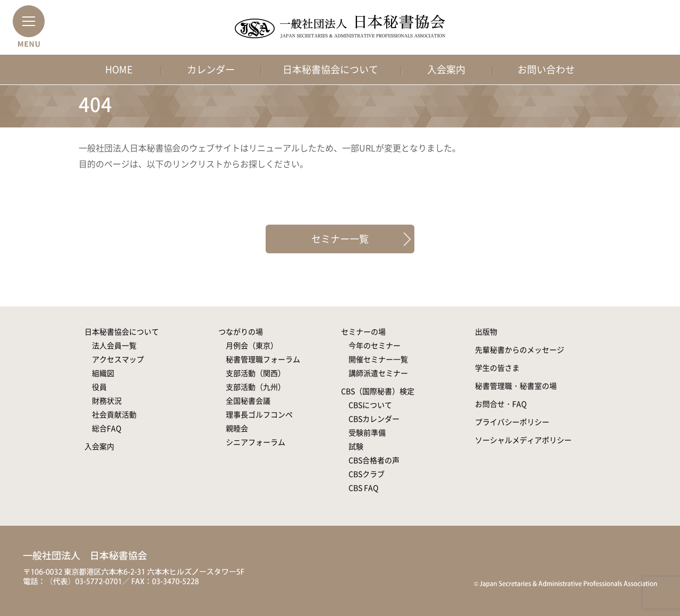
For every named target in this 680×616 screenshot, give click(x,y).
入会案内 (446, 69)
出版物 (486, 331)
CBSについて (370, 405)
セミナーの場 (363, 331)
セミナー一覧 (340, 239)
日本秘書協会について (330, 69)
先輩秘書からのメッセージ (520, 349)
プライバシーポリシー (512, 422)
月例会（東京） (252, 345)
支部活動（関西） (256, 373)
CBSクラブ (367, 474)
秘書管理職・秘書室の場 (516, 386)
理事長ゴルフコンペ (259, 414)
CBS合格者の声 (374, 460)
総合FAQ (107, 428)
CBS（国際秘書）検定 (378, 391)
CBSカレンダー (374, 418)
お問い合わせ (546, 69)
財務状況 (107, 400)
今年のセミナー (375, 345)
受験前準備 (367, 432)
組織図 (103, 373)
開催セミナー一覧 (378, 359)
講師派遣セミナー (378, 373)
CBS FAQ (363, 487)
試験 (356, 446)
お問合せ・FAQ (501, 404)
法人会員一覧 (114, 345)
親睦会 (237, 428)
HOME (119, 69)
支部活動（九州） (256, 387)
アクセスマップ (118, 359)
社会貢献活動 (114, 414)
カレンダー (211, 69)
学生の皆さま (497, 367)
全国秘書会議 (248, 400)
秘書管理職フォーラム (263, 359)
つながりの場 (241, 331)
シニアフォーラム (256, 442)
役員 (99, 387)
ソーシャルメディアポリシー (523, 440)
